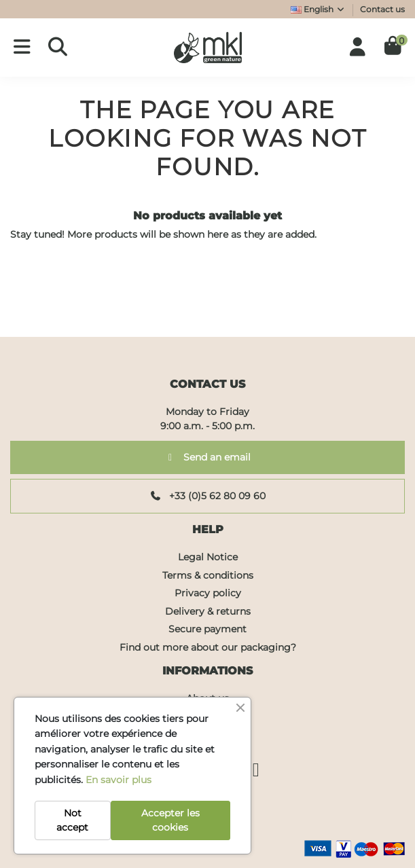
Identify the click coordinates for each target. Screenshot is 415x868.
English (318, 9)
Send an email (208, 457)
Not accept (72, 820)
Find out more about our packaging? (208, 647)
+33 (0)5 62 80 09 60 (207, 496)
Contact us (382, 9)
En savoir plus (119, 780)
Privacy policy (208, 593)
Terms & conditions (208, 575)
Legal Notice (208, 557)
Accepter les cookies (170, 820)
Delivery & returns (208, 611)
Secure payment (207, 629)
